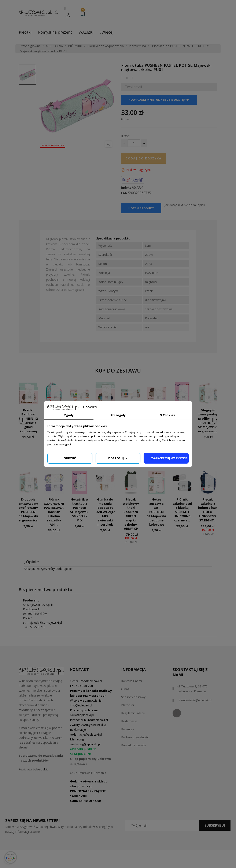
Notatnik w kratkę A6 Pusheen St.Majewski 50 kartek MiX (80, 510)
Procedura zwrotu (133, 745)
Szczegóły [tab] (118, 415)
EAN (124, 193)
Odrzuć (70, 458)
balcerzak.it (40, 769)
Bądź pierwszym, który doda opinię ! (48, 569)
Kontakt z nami (132, 681)
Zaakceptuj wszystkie (169, 458)
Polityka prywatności (135, 737)
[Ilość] (134, 143)
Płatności (128, 705)
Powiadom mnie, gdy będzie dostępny (159, 100)
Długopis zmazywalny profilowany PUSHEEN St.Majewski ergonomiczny (30, 510)
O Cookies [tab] (167, 415)
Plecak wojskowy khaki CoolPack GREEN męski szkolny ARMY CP (131, 514)
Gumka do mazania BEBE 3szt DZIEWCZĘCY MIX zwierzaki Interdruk (106, 512)
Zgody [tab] (69, 415)
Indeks (126, 188)
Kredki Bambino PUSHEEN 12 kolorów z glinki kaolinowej (28, 421)
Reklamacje (129, 721)
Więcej (107, 32)
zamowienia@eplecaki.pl (196, 700)
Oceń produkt (141, 208)
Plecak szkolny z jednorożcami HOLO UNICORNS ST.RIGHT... (209, 510)
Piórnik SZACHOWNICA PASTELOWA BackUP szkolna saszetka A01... (56, 512)
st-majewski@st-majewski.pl (42, 622)
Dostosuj (118, 458)
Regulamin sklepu (133, 713)
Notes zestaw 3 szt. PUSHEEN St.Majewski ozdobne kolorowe (156, 512)
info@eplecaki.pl (91, 681)
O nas (125, 689)
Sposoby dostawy (133, 697)
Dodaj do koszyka (143, 158)
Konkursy (128, 729)
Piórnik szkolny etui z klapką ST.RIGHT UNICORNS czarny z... (182, 510)
